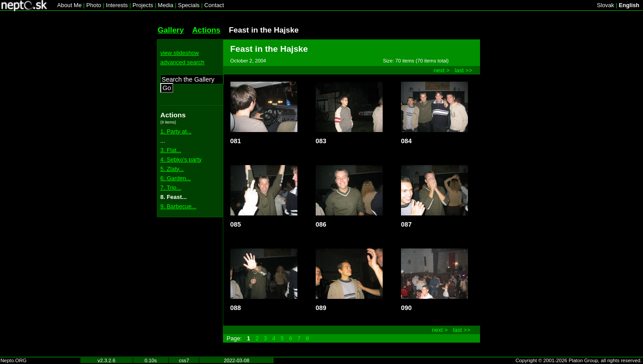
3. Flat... (171, 150)
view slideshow (180, 53)
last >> (463, 70)
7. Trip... (171, 188)
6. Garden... (175, 178)
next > (442, 70)
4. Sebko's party (181, 159)
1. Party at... (176, 131)
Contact (214, 5)
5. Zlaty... (172, 169)
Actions (206, 30)
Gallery (171, 30)
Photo (94, 5)
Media (165, 5)
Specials (189, 5)
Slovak (605, 5)
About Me (69, 5)
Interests (117, 5)
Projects (143, 5)
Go (167, 88)
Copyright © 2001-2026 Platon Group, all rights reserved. (579, 360)
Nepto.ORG (13, 360)
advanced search (182, 62)
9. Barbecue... (178, 206)
